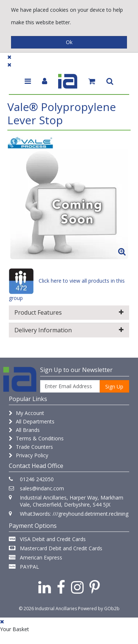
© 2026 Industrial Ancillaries (48, 609)
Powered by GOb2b (99, 609)
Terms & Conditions (36, 438)
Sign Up (114, 387)
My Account (26, 413)
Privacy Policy (29, 455)
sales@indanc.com (42, 488)
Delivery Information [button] (69, 330)
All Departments (32, 421)
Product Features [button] (69, 312)
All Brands (24, 430)
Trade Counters (31, 447)
